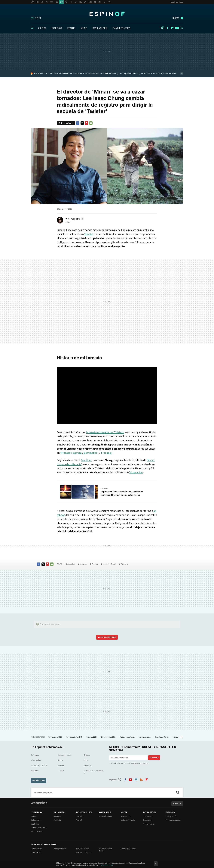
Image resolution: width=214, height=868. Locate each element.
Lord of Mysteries (162, 73)
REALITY (71, 28)
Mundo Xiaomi (37, 832)
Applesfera (35, 824)
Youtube (177, 28)
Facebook (167, 28)
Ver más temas (38, 781)
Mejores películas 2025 (74, 737)
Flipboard (172, 28)
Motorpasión (126, 816)
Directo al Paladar (105, 816)
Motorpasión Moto (128, 820)
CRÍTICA (42, 28)
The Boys (115, 73)
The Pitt (61, 771)
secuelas (83, 564)
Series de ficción (64, 755)
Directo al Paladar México (105, 850)
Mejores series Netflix (127, 737)
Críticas (87, 755)
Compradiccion (149, 824)
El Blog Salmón (171, 816)
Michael (61, 765)
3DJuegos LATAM (60, 849)
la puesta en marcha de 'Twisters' (105, 432)
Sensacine (80, 816)
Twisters (124, 564)
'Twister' (89, 234)
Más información (107, 865)
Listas (86, 760)
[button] (74, 219)
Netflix (106, 73)
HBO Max (35, 771)
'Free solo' (106, 453)
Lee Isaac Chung (109, 564)
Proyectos (71, 564)
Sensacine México (83, 849)
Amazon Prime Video (40, 765)
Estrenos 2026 (92, 737)
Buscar (178, 793)
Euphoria (87, 765)
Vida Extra (58, 820)
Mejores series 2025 (55, 737)
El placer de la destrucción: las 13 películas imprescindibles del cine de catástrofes (122, 493)
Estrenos (35, 755)
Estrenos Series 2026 (108, 737)
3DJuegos (57, 816)
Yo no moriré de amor (91, 73)
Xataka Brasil (36, 852)
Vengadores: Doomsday (131, 73)
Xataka (34, 816)
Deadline (86, 460)
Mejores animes (145, 737)
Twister (95, 564)
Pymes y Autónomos (173, 820)
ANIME (84, 28)
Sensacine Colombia (84, 852)
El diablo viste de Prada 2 (60, 73)
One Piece (148, 73)
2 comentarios (67, 123)
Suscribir (154, 758)
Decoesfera (147, 820)
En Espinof (105, 488)
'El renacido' (136, 472)
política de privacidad (140, 763)
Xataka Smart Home (39, 828)
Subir (175, 804)
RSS (141, 779)
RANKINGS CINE (100, 28)
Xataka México (37, 849)
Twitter (182, 28)
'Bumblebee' (91, 453)
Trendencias (148, 816)
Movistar (76, 73)
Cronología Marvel (162, 737)
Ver (108, 637)
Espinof (107, 14)
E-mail (91, 123)
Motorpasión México (128, 849)
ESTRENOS (57, 28)
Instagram (163, 28)
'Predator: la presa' (71, 453)
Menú (38, 18)
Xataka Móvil (36, 820)
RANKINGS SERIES (122, 28)
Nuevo (176, 18)
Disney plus (36, 760)
